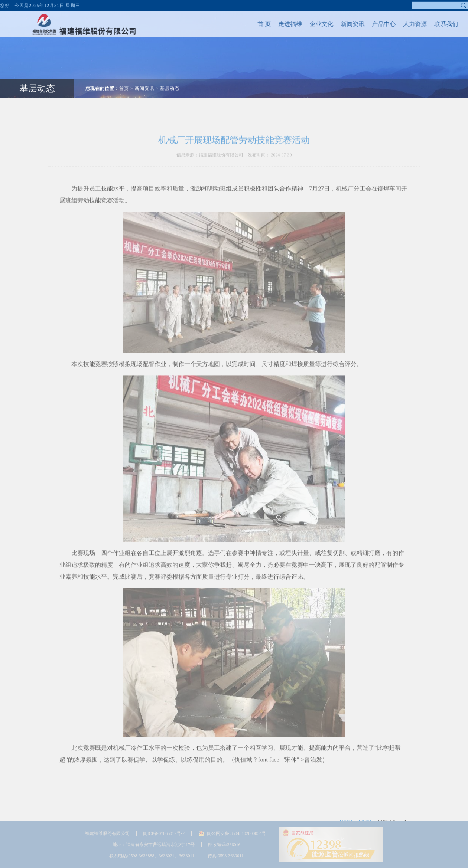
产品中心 (378, 24)
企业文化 (316, 24)
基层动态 (37, 83)
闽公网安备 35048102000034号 (236, 833)
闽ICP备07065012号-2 (164, 833)
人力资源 (409, 24)
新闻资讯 (347, 24)
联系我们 (441, 24)
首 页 (259, 24)
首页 (124, 83)
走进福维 (285, 24)
